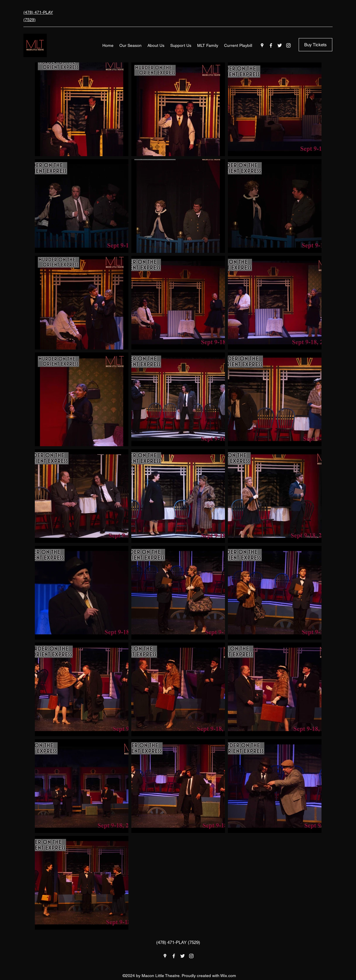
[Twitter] (280, 45)
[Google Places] (262, 45)
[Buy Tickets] (315, 45)
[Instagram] (288, 45)
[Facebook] (271, 45)
